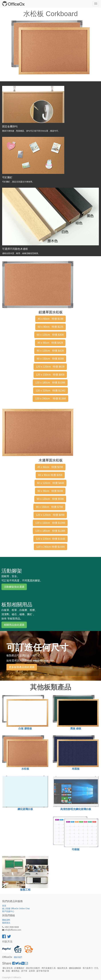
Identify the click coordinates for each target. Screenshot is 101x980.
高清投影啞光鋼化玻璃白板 (76, 809)
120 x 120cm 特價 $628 (50, 367)
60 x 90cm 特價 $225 (50, 327)
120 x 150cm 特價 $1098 (50, 523)
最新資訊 (6, 923)
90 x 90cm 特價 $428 (50, 343)
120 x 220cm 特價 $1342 (50, 391)
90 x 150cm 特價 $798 (49, 507)
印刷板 (76, 849)
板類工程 (25, 890)
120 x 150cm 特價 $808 (50, 375)
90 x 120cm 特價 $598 (50, 499)
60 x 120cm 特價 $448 (50, 483)
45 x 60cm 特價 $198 (50, 319)
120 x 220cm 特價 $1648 (50, 539)
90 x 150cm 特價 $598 (50, 359)
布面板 (76, 769)
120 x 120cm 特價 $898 (50, 515)
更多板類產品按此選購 (22, 667)
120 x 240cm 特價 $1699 (50, 547)
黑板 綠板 (76, 729)
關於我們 (18, 957)
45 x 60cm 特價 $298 (50, 467)
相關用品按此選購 (14, 625)
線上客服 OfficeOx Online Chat (16, 909)
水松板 (25, 769)
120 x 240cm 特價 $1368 (50, 399)
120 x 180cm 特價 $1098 (50, 383)
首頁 (4, 906)
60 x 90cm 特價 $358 (50, 475)
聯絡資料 (6, 920)
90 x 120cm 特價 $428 (50, 351)
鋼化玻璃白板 (25, 809)
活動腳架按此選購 (14, 587)
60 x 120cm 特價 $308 (50, 335)
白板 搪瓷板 (25, 729)
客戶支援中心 (8, 911)
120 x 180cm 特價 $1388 (50, 531)
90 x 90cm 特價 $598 (50, 491)
